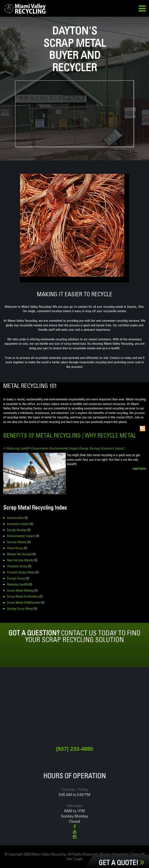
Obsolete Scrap (17, 566)
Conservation (39, 448)
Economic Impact (112, 448)
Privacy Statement (114, 854)
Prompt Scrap (16, 578)
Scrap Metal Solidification (24, 602)
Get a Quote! (122, 863)
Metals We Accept (19, 554)
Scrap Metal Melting (20, 590)
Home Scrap (15, 548)
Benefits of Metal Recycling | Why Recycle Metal (70, 435)
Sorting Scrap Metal (20, 608)
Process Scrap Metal (21, 572)
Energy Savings (89, 448)
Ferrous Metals (17, 542)
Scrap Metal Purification (23, 596)
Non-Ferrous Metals (20, 560)
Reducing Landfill (18, 448)
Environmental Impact (64, 448)
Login (79, 859)
